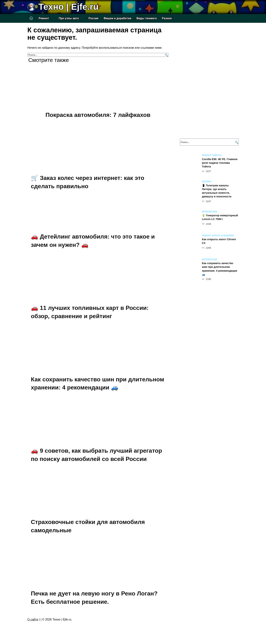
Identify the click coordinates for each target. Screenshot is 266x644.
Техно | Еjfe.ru (68, 7)
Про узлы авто (69, 18)
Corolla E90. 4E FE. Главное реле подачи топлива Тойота (220, 163)
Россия (94, 18)
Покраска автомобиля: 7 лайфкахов (98, 115)
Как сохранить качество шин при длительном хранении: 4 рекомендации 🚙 (98, 383)
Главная (31, 18)
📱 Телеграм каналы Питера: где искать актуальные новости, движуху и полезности (217, 191)
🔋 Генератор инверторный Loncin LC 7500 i (220, 217)
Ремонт (44, 18)
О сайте (33, 619)
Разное (167, 18)
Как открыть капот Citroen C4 (219, 241)
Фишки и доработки (117, 18)
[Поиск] (166, 55)
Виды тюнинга (147, 18)
